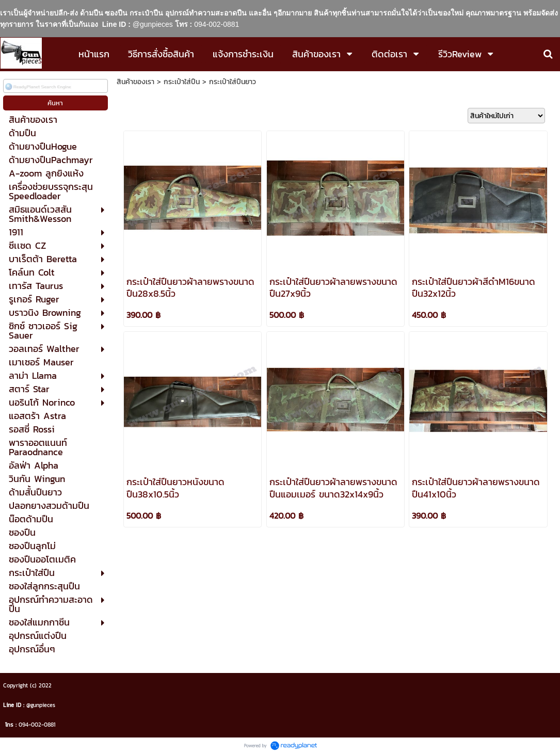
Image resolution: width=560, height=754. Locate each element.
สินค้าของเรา (135, 82)
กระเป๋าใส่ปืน (182, 82)
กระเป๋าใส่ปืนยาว (233, 82)
